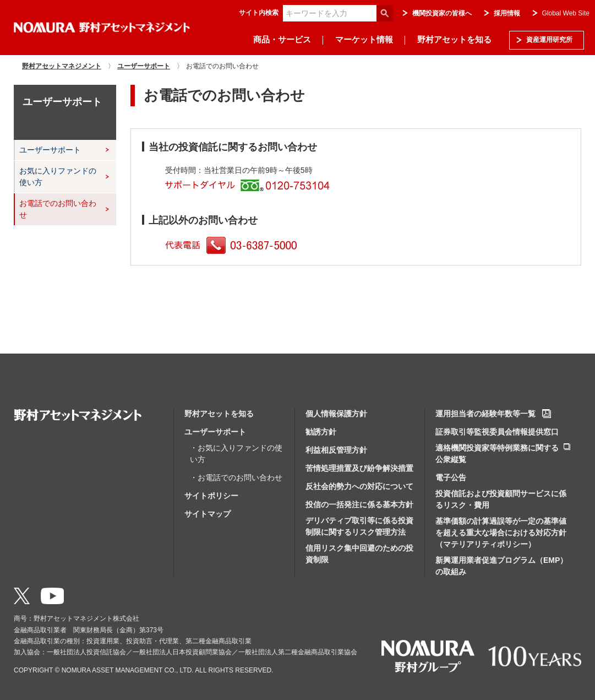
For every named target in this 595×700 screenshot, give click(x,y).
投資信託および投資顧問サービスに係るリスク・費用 (501, 499)
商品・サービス (282, 39)
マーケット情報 (364, 39)
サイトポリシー (211, 496)
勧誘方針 (321, 432)
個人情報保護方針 (336, 414)
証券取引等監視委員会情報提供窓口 (497, 432)
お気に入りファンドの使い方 (58, 177)
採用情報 (507, 13)
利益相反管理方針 (336, 450)
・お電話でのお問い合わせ (236, 477)
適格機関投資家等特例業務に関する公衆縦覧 (497, 454)
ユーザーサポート (50, 150)
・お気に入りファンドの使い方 (236, 454)
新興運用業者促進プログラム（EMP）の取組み (501, 566)
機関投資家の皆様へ (442, 13)
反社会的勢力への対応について (359, 486)
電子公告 (451, 477)
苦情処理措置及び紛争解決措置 (359, 468)
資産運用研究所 (549, 40)
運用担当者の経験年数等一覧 (485, 414)
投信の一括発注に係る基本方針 (359, 504)
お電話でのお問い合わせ (58, 209)
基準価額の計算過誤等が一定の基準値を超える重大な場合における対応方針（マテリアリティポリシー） (501, 533)
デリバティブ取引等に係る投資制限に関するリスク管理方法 (359, 526)
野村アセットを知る (454, 39)
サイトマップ (208, 514)
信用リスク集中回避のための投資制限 (359, 554)
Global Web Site (566, 13)
